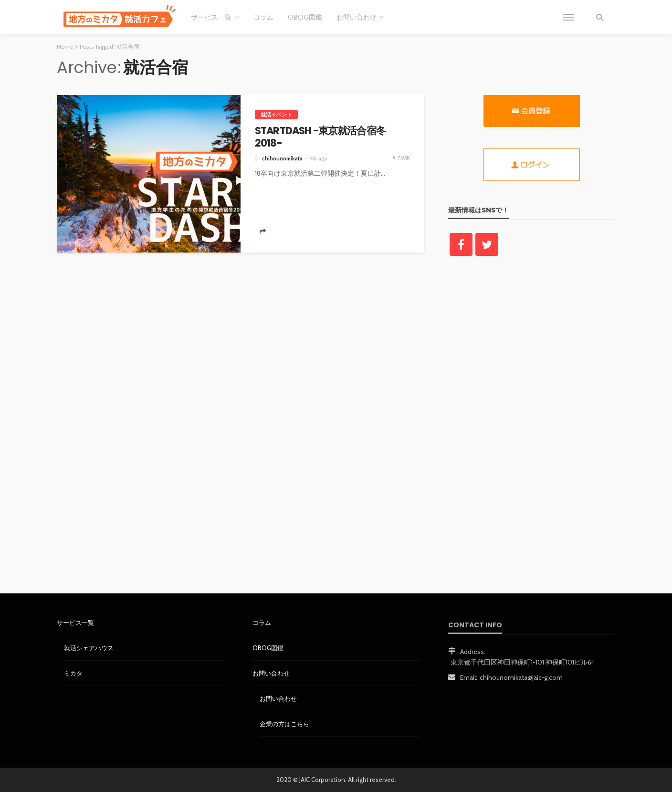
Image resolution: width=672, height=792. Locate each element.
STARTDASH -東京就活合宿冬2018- (320, 137)
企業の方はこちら (284, 724)
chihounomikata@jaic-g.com (521, 677)
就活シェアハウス (89, 648)
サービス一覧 (211, 17)
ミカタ (73, 673)
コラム (263, 17)
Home (65, 47)
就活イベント (276, 114)
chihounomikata (282, 158)
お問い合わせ (357, 17)
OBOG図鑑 (305, 17)
